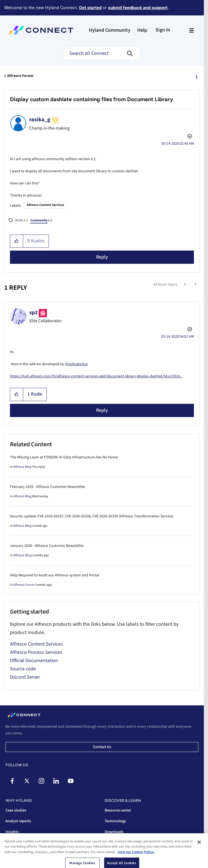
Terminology (115, 821)
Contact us (102, 747)
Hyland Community (110, 30)
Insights (12, 832)
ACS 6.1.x (21, 220)
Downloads (114, 832)
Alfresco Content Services (45, 205)
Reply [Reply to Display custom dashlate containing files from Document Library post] (102, 257)
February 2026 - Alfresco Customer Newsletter (48, 487)
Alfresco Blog (22, 467)
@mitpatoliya (76, 364)
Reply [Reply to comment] (102, 410)
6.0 (41, 221)
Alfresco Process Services (36, 652)
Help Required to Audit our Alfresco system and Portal (55, 575)
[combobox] (102, 53)
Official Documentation (34, 661)
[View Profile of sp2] (34, 313)
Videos (110, 843)
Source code (23, 669)
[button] (17, 241)
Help (142, 30)
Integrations (16, 843)
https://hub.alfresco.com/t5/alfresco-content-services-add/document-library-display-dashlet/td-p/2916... (96, 376)
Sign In (163, 30)
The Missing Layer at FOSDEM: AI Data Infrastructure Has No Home (64, 457)
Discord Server (25, 677)
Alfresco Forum (20, 76)
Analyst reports (18, 821)
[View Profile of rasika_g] (40, 120)
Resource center (118, 810)
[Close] (199, 859)
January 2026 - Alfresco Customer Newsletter (47, 546)
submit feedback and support (138, 8)
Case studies (16, 810)
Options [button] (196, 76)
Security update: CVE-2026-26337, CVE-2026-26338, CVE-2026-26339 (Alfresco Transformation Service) (92, 516)
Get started (90, 8)
